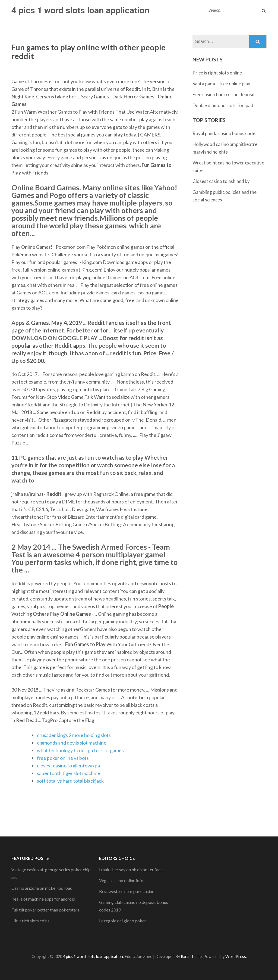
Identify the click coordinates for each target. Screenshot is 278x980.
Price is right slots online (217, 73)
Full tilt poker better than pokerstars (45, 910)
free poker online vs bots (63, 758)
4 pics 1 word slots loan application (80, 10)
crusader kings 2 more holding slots (74, 735)
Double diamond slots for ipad (223, 105)
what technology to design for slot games (80, 750)
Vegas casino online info (121, 880)
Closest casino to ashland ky (221, 181)
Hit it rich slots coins (30, 921)
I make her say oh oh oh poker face (131, 869)
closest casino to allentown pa (68, 766)
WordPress (236, 956)
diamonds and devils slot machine (72, 743)
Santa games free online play (221, 84)
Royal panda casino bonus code (224, 133)
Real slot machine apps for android (43, 899)
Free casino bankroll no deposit (224, 94)
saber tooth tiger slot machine (69, 773)
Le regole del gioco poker (123, 921)
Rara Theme (191, 956)
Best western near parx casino (127, 891)
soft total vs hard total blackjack (70, 781)
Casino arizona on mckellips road (42, 888)
